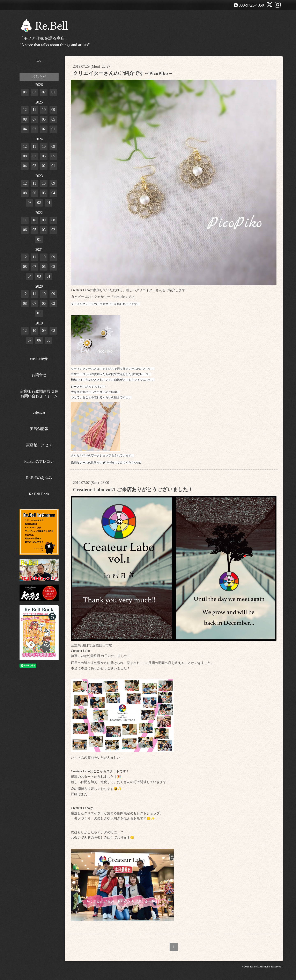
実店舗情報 (39, 429)
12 (25, 110)
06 (44, 119)
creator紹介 (39, 359)
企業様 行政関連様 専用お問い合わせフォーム (39, 394)
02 (44, 92)
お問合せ (39, 375)
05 (53, 119)
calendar (39, 412)
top (39, 60)
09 (53, 110)
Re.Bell (254, 967)
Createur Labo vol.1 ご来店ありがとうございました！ (133, 489)
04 (25, 92)
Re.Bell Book (39, 494)
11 (34, 110)
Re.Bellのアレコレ (39, 462)
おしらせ (39, 77)
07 (34, 119)
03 (34, 92)
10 (44, 110)
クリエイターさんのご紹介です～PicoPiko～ (123, 73)
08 (25, 119)
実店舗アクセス (39, 445)
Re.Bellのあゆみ (39, 478)
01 (53, 92)
